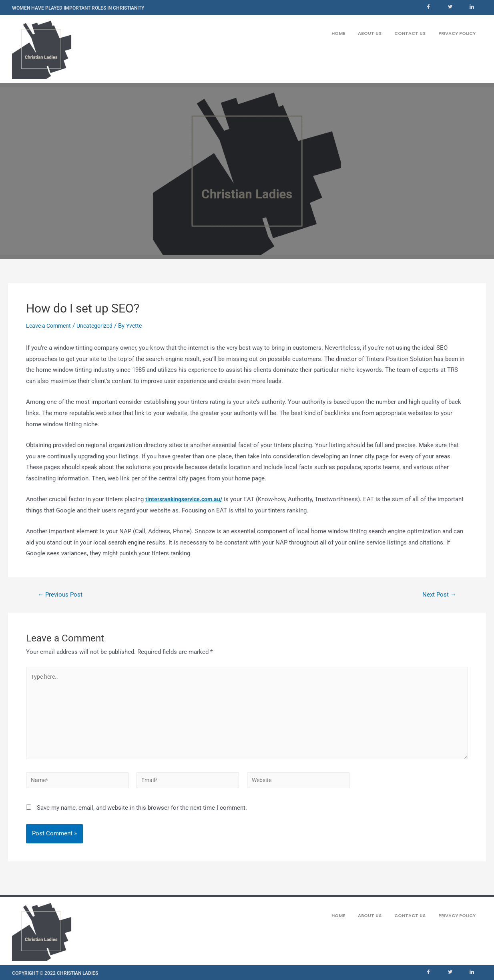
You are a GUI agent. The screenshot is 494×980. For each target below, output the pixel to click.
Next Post (438, 595)
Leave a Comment (50, 326)
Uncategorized (99, 326)
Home (338, 32)
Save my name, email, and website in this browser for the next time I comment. (142, 816)
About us (370, 32)
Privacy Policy (457, 32)
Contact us (410, 32)
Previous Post (62, 595)
